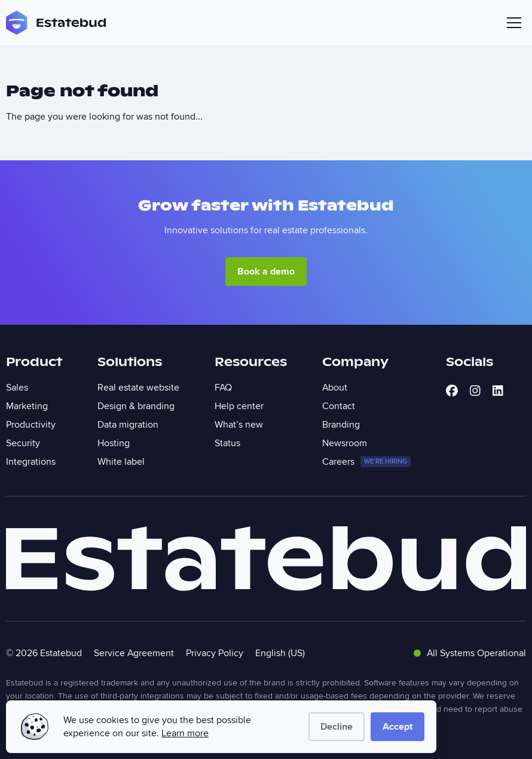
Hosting (114, 443)
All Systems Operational (470, 653)
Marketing (27, 406)
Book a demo (266, 272)
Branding (341, 425)
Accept (398, 727)
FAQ (223, 388)
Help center (239, 406)
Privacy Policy (215, 653)
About (335, 388)
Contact (339, 406)
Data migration (128, 425)
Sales (17, 388)
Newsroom (345, 443)
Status (227, 443)
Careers (366, 462)
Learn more (185, 733)
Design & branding (136, 406)
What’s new (239, 425)
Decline (337, 727)
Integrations (31, 462)
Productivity (31, 425)
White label (121, 462)
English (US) (280, 653)
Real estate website (138, 388)
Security (23, 443)
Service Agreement (134, 653)
